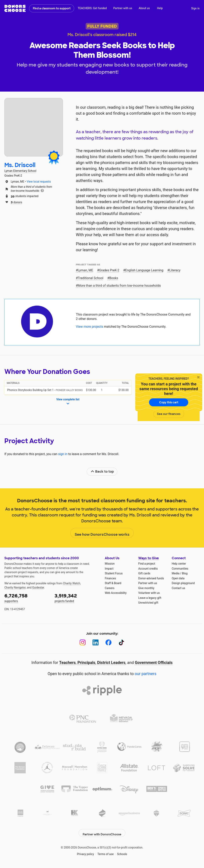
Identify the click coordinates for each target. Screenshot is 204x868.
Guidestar (38, 587)
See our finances (169, 414)
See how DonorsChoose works (102, 533)
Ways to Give (149, 558)
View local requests (39, 182)
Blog (185, 573)
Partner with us (123, 8)
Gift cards (144, 573)
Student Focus (114, 573)
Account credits (148, 569)
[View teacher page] (34, 127)
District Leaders (111, 663)
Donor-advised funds (151, 578)
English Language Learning (144, 270)
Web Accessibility (116, 593)
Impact (109, 569)
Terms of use (106, 852)
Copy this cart (169, 402)
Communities (180, 569)
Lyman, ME (86, 270)
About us (144, 8)
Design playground (183, 583)
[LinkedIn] (96, 643)
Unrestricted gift (148, 603)
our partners (146, 674)
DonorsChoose (15, 8)
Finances (110, 578)
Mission (110, 564)
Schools (122, 852)
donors (16, 202)
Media (176, 573)
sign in (63, 454)
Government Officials (154, 663)
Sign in (195, 8)
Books (114, 278)
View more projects (90, 327)
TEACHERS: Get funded (92, 8)
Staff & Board (113, 583)
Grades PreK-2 (109, 270)
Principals (86, 663)
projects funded (77, 598)
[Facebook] (108, 643)
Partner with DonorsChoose (102, 831)
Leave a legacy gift (150, 598)
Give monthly (146, 588)
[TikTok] (121, 643)
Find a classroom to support (52, 8)
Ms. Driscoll (20, 165)
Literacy (175, 270)
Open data (178, 578)
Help (160, 8)
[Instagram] (83, 643)
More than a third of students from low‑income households (119, 286)
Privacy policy (85, 852)
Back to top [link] (102, 472)
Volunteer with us (149, 593)
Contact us (178, 588)
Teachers (67, 663)
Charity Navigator (15, 587)
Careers (110, 588)
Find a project (147, 564)
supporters (27, 598)
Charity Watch (72, 583)
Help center (179, 564)
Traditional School (91, 278)
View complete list (68, 402)
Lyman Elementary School (20, 171)
